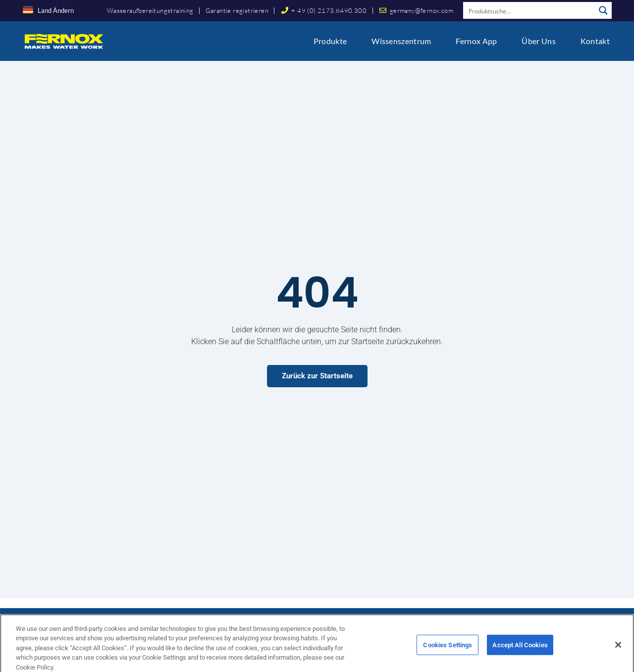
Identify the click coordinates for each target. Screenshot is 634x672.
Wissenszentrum (401, 41)
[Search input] (529, 10)
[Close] (618, 653)
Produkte (330, 41)
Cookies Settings (448, 653)
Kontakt (595, 41)
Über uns (538, 41)
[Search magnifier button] (603, 10)
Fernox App (476, 41)
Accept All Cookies (520, 653)
